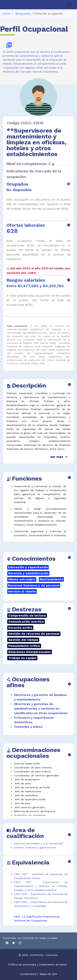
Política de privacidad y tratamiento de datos (38, 964)
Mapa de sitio (48, 974)
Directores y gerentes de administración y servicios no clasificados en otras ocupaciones (41, 708)
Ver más (59, 457)
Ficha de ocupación (49, 14)
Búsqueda (23, 14)
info (69, 184)
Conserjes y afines (28, 727)
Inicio (7, 14)
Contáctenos (28, 974)
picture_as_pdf (9, 45)
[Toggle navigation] (70, 5)
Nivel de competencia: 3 (30, 164)
